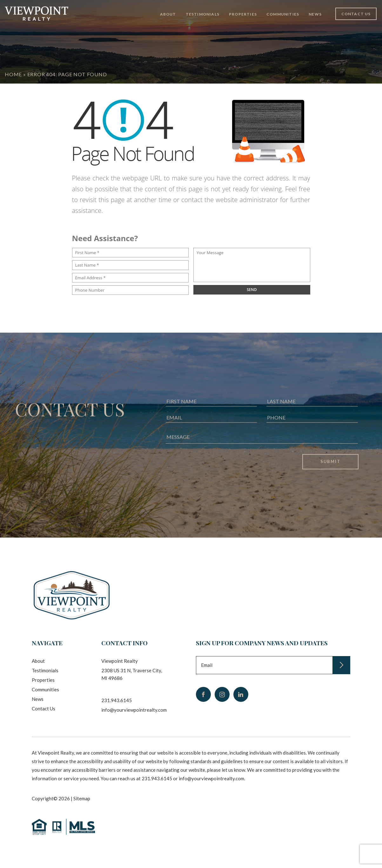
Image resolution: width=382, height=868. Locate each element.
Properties (243, 14)
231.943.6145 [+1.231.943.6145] (117, 700)
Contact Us (356, 14)
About (168, 14)
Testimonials (203, 14)
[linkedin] (241, 694)
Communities (283, 14)
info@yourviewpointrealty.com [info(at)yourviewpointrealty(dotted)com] (134, 710)
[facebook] (203, 694)
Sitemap (82, 798)
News (315, 14)
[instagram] (222, 694)
